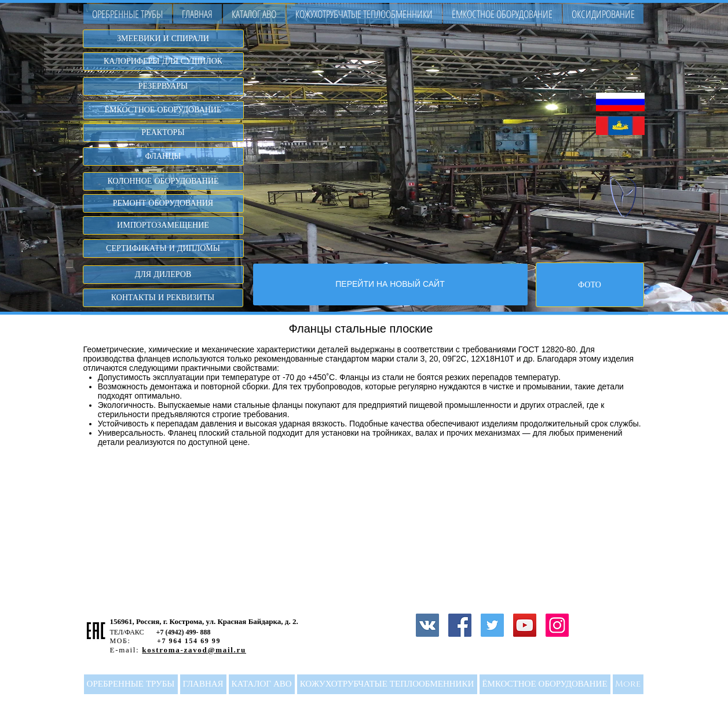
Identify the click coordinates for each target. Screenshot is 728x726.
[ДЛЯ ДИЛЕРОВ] (163, 275)
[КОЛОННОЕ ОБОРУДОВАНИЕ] (163, 181)
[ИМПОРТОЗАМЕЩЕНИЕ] (163, 225)
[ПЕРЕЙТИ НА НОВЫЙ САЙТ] (390, 284)
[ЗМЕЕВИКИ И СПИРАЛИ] (163, 39)
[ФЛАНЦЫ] (163, 156)
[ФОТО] (590, 285)
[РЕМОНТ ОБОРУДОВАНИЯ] (163, 203)
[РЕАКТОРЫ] (163, 133)
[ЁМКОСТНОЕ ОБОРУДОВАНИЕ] (163, 110)
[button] (254, 14)
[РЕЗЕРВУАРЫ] (163, 86)
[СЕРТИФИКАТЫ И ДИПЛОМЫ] (163, 249)
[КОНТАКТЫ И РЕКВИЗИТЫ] (163, 298)
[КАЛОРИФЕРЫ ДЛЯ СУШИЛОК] (163, 61)
